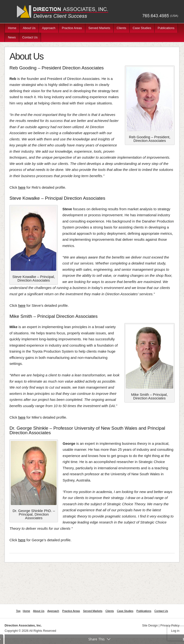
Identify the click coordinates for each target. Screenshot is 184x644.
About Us (29, 28)
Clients (121, 28)
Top (18, 611)
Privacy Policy (170, 625)
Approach (49, 28)
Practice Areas (72, 28)
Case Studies (142, 28)
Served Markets (99, 28)
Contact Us (30, 37)
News (12, 37)
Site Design (150, 625)
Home (12, 28)
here (22, 187)
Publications (166, 28)
